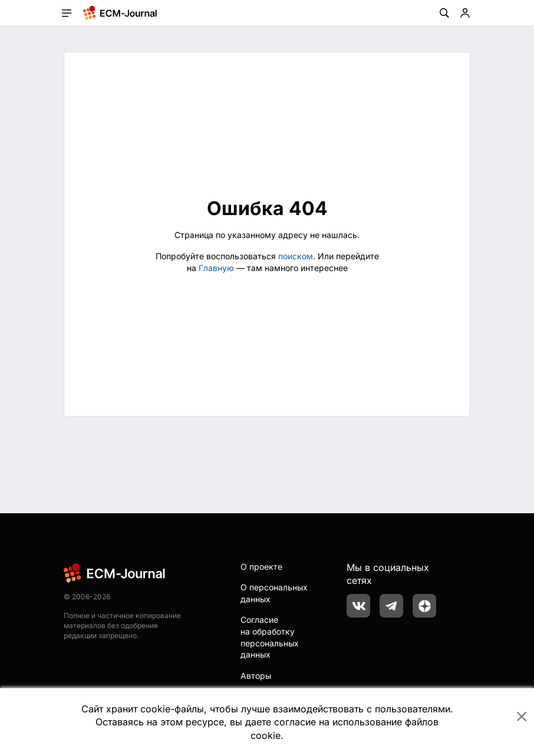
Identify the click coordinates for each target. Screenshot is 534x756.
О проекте (261, 567)
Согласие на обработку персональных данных (270, 637)
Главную (216, 268)
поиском (296, 256)
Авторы (256, 676)
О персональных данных (274, 593)
